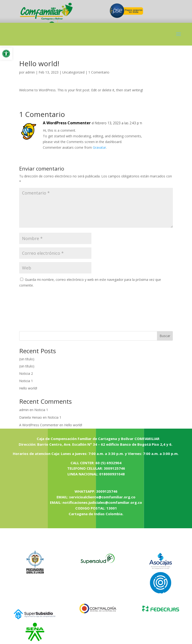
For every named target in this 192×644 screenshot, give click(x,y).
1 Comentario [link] (99, 72)
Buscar (165, 336)
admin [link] (30, 72)
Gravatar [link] (99, 147)
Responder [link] (155, 128)
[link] (6, 54)
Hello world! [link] (28, 388)
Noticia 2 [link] (26, 373)
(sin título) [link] (27, 359)
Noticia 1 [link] (26, 381)
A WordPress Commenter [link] (67, 123)
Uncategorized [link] (73, 72)
